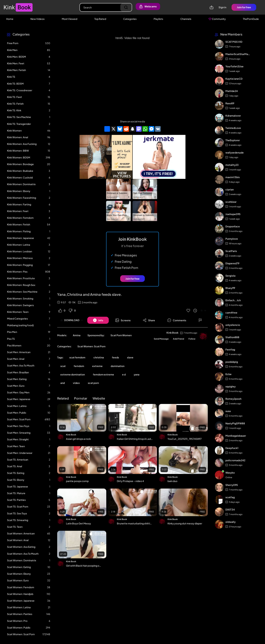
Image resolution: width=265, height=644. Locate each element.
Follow (192, 339)
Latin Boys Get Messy (78, 523)
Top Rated (100, 19)
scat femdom (77, 357)
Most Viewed (70, 19)
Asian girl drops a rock (78, 439)
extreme (97, 366)
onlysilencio (233, 325)
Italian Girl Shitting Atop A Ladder (135, 439)
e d (124, 374)
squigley (231, 386)
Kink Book (172, 333)
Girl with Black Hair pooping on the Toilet (84, 566)
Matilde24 (232, 91)
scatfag (230, 497)
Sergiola (230, 276)
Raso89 (230, 103)
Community (217, 19)
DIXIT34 (230, 509)
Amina (77, 335)
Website (99, 398)
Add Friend (179, 339)
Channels (186, 19)
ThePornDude (251, 19)
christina (99, 357)
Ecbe (228, 374)
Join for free (244, 7)
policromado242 (235, 460)
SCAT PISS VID (234, 42)
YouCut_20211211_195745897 (185, 439)
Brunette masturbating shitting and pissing (135, 523)
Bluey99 (230, 288)
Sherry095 (232, 485)
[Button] (98, 320)
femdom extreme (103, 374)
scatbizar (231, 202)
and (63, 383)
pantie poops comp (77, 481)
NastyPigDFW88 (235, 423)
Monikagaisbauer (236, 436)
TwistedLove (233, 128)
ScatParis (231, 251)
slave (130, 357)
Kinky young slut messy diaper (185, 523)
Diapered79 (232, 263)
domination (118, 366)
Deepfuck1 (232, 448)
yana (137, 374)
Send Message (161, 339)
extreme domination (73, 374)
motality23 (232, 165)
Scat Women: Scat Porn (91, 346)
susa (228, 411)
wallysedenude (235, 152)
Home (10, 19)
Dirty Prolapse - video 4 (130, 481)
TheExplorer (233, 140)
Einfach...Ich (233, 300)
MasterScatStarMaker (238, 54)
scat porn (93, 383)
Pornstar (81, 398)
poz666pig (232, 362)
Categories (130, 19)
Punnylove (232, 239)
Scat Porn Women (121, 335)
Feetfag (230, 349)
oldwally (231, 522)
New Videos (37, 19)
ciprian (230, 189)
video (76, 383)
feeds (115, 357)
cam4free (231, 313)
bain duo (172, 481)
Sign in (222, 7)
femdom (79, 366)
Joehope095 (233, 214)
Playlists (158, 19)
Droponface (233, 226)
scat (63, 366)
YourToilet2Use (234, 66)
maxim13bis (233, 177)
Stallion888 (232, 337)
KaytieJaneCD (234, 79)
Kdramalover (233, 116)
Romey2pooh (233, 399)
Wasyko (230, 473)
